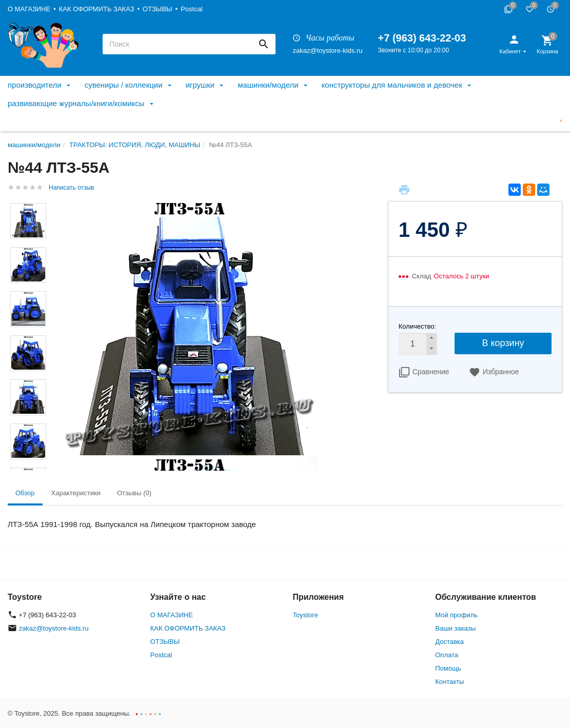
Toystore (306, 615)
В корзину (503, 343)
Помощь (448, 668)
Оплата (447, 655)
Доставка (449, 642)
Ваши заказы (455, 628)
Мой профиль (456, 615)
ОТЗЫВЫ (157, 9)
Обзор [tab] (25, 493)
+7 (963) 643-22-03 (422, 38)
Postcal (192, 9)
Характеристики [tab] (76, 493)
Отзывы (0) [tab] (134, 493)
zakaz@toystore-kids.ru (327, 50)
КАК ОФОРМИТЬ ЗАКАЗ (97, 9)
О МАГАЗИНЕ (29, 9)
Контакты (449, 682)
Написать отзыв (71, 188)
